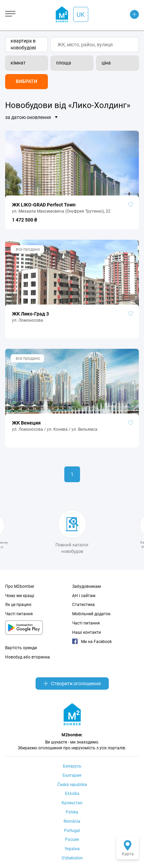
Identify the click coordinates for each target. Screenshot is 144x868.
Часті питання (19, 614)
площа (64, 63)
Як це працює (18, 605)
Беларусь (72, 766)
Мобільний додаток (91, 614)
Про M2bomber (20, 586)
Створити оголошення (72, 683)
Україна (72, 849)
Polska (72, 812)
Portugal (72, 831)
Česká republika (72, 785)
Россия (72, 840)
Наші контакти (87, 632)
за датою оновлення (28, 117)
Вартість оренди (21, 648)
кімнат (18, 63)
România (72, 821)
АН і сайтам (84, 596)
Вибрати (27, 81)
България (72, 775)
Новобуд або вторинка (28, 657)
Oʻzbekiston (72, 858)
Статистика (83, 605)
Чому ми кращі (20, 596)
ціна (106, 63)
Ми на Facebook (92, 642)
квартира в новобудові (23, 44)
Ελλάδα (72, 794)
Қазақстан (72, 803)
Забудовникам (87, 586)
